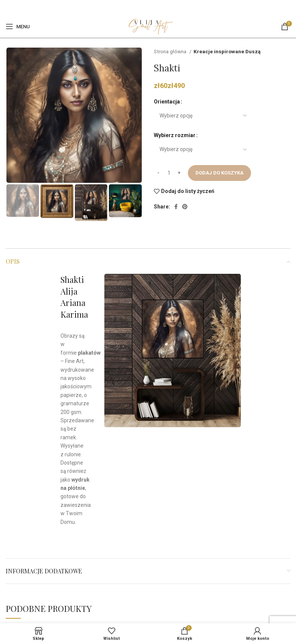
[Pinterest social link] (152, 8)
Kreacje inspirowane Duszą (227, 52)
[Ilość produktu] (169, 173)
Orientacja (167, 102)
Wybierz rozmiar (175, 135)
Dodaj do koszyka (219, 173)
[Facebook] (143, 8)
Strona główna (171, 52)
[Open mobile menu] (18, 26)
